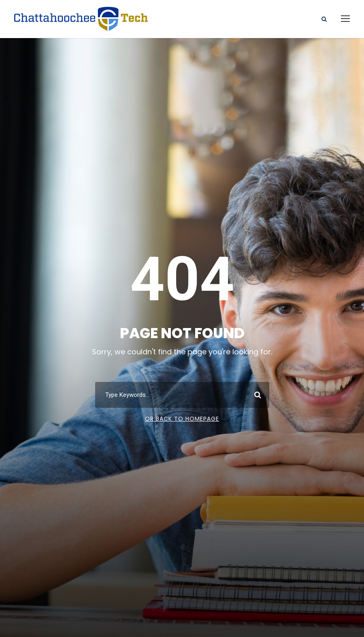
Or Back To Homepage (182, 419)
